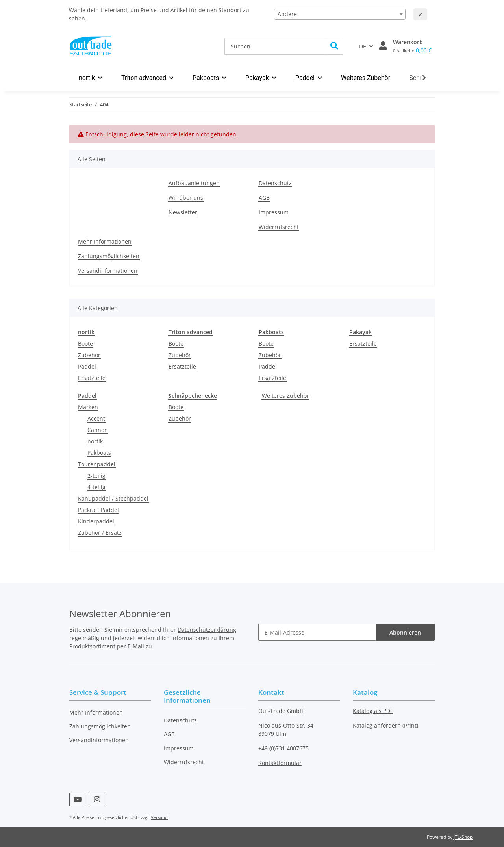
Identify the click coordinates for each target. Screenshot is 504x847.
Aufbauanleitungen (194, 183)
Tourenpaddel (97, 464)
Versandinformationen (108, 271)
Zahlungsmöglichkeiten (109, 256)
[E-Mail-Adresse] (317, 632)
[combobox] (340, 14)
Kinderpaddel (96, 521)
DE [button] (363, 46)
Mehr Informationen (105, 241)
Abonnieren (405, 632)
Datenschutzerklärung (207, 630)
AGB (264, 198)
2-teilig (96, 476)
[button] (383, 46)
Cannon (98, 430)
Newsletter (183, 212)
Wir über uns (186, 198)
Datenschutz (275, 183)
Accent (96, 418)
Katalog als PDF (373, 711)
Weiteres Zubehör (285, 396)
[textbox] (340, 14)
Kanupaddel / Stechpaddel (113, 498)
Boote (85, 343)
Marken (88, 407)
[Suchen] (275, 46)
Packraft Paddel (98, 510)
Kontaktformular (280, 763)
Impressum (274, 212)
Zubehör (89, 355)
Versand (159, 817)
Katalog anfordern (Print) (385, 725)
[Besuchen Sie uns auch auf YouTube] (77, 800)
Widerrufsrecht (279, 227)
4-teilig (96, 487)
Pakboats (99, 453)
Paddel (87, 366)
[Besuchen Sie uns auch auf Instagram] (97, 800)
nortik (95, 441)
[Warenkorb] (412, 46)
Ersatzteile (92, 378)
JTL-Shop (463, 837)
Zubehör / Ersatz (100, 533)
